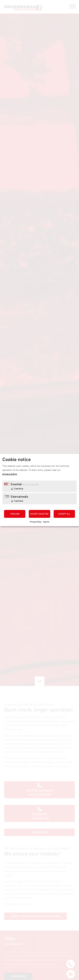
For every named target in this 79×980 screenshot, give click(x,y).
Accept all (64, 514)
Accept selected (39, 514)
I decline (15, 514)
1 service (17, 488)
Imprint (46, 522)
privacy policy (10, 474)
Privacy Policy (36, 522)
